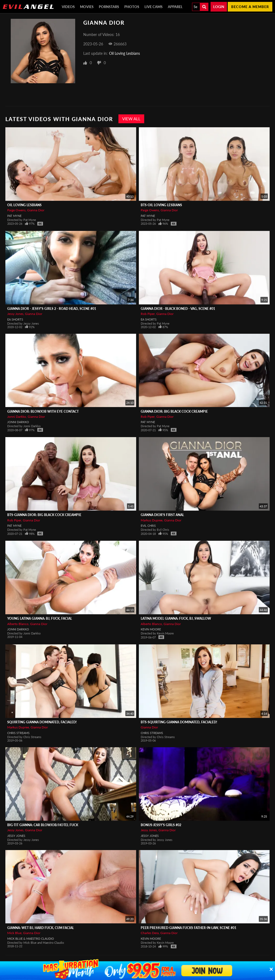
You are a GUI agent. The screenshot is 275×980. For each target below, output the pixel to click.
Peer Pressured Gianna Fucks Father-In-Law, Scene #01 (189, 928)
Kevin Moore (151, 629)
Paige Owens (16, 210)
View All (131, 119)
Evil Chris (148, 526)
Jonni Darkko (17, 417)
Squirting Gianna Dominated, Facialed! (42, 722)
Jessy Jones (15, 314)
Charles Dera (150, 933)
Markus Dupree (152, 520)
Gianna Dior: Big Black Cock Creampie (174, 411)
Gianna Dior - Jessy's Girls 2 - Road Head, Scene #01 (52, 309)
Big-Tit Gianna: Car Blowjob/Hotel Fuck (43, 825)
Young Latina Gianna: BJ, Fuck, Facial (40, 618)
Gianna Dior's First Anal (162, 515)
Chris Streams (18, 733)
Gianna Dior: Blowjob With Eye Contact (43, 411)
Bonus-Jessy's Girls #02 (161, 825)
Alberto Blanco (18, 624)
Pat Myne (14, 216)
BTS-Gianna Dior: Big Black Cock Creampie (44, 515)
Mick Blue (14, 933)
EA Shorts (15, 319)
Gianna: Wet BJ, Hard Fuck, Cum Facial (41, 928)
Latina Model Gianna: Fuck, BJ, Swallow (176, 618)
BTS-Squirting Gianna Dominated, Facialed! (179, 722)
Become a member (250, 7)
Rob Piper (148, 314)
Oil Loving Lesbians (124, 53)
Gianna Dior (36, 210)
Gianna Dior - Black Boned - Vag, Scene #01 (178, 309)
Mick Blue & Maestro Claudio (31, 939)
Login (219, 7)
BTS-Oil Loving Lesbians (161, 205)
